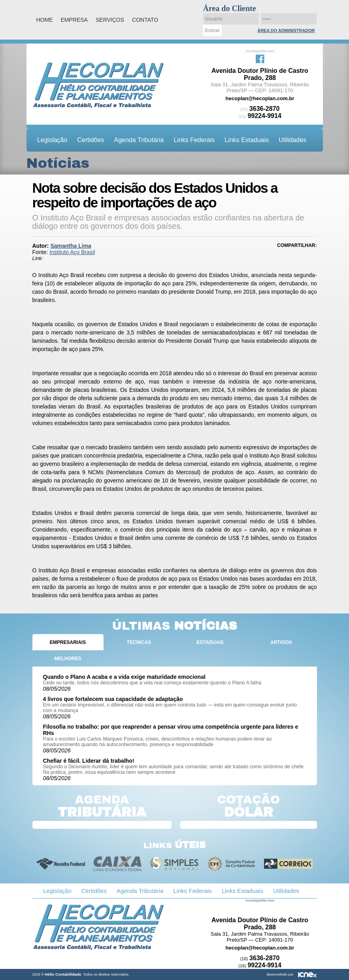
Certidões (91, 140)
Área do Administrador (286, 30)
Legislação (52, 140)
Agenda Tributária (139, 140)
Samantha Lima (71, 246)
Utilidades (292, 140)
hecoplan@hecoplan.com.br (260, 98)
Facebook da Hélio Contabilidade (260, 58)
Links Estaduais (247, 140)
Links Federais (194, 140)
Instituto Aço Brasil (72, 252)
